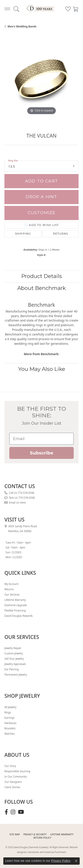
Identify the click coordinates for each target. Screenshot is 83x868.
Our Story (10, 766)
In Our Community (16, 777)
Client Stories (12, 787)
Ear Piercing (12, 669)
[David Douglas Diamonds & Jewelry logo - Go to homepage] (42, 9)
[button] (16, 9)
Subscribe (42, 453)
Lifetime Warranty (15, 600)
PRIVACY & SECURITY (35, 834)
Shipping (23, 234)
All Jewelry (10, 707)
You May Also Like (42, 369)
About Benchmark (41, 288)
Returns (61, 234)
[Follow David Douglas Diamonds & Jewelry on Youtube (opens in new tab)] (21, 812)
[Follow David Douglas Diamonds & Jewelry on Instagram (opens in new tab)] (13, 812)
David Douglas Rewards (19, 616)
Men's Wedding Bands (22, 26)
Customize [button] (42, 213)
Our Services (12, 595)
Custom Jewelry (14, 653)
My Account (11, 584)
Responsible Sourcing (17, 771)
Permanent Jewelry (16, 675)
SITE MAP (15, 834)
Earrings (9, 718)
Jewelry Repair (13, 648)
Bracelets (10, 728)
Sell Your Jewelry (14, 659)
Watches (10, 734)
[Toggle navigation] (7, 9)
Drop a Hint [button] (41, 197)
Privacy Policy (61, 861)
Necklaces (10, 723)
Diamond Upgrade (16, 605)
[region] (41, 79)
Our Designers (13, 782)
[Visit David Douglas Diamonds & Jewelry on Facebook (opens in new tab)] (6, 812)
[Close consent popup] (76, 861)
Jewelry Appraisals (15, 664)
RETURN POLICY (42, 838)
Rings (8, 712)
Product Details (42, 276)
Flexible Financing (15, 610)
